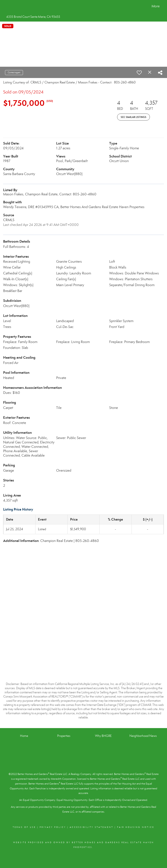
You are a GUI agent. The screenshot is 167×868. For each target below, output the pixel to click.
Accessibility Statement (92, 827)
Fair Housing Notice (136, 827)
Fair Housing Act (127, 784)
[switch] (139, 73)
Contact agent (14, 72)
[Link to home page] (7, 6)
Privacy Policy (53, 827)
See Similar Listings (133, 117)
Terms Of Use (24, 827)
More (156, 6)
